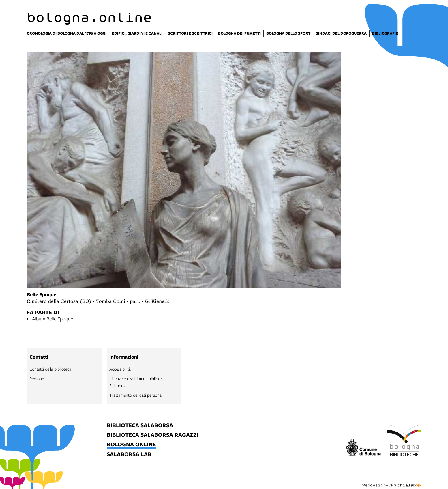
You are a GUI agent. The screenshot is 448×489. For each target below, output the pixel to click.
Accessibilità (120, 369)
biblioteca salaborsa (140, 426)
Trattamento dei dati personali (136, 395)
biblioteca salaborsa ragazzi (153, 435)
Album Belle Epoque (53, 319)
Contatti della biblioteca (50, 369)
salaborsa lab (129, 455)
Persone (37, 378)
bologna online (131, 445)
